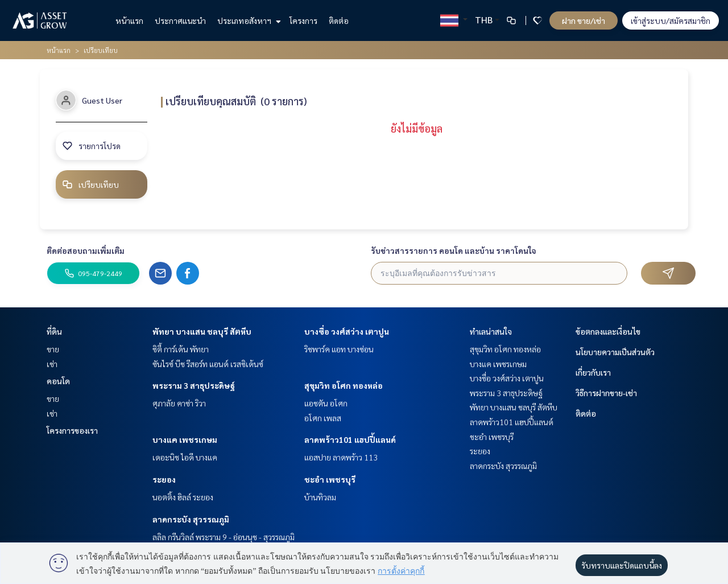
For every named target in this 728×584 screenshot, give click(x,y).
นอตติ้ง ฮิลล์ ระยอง (183, 497)
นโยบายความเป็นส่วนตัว (615, 352)
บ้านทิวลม (320, 497)
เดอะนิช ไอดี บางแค (185, 457)
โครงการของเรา (72, 430)
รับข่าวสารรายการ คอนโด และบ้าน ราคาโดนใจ (454, 250)
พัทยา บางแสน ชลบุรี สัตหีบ (202, 331)
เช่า (52, 364)
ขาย (53, 349)
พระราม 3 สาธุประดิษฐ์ (194, 385)
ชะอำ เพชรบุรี (330, 479)
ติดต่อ (339, 20)
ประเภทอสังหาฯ (248, 20)
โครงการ (303, 20)
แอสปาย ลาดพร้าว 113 (341, 457)
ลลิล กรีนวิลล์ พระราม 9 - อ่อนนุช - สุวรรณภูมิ (224, 537)
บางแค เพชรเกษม (185, 439)
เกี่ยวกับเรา (593, 372)
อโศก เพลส (323, 418)
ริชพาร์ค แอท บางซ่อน (339, 349)
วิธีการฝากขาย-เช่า (606, 393)
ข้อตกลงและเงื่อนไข (608, 331)
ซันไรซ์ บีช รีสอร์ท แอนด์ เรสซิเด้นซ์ (208, 364)
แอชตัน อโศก (326, 403)
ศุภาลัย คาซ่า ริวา (179, 403)
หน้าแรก (129, 20)
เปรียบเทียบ (90, 184)
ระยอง (164, 479)
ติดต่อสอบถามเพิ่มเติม (86, 250)
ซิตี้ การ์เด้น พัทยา (181, 349)
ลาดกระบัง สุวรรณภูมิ (191, 519)
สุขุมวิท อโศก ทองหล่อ (344, 385)
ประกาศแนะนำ (180, 20)
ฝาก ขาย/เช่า (584, 20)
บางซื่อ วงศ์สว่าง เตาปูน (347, 331)
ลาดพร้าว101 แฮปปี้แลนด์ (350, 439)
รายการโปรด (91, 146)
